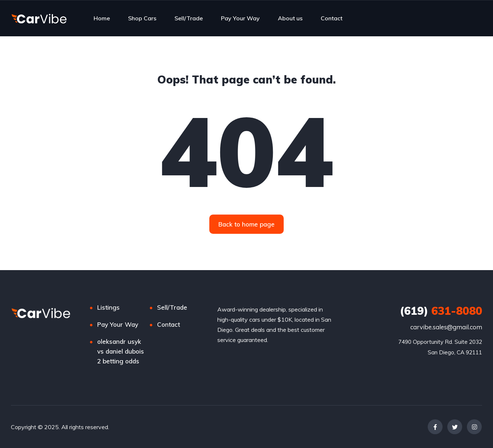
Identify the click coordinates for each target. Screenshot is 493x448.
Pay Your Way (240, 18)
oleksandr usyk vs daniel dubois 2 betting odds (121, 351)
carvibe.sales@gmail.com (446, 327)
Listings (108, 307)
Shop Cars (142, 18)
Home (102, 18)
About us (290, 18)
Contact (332, 18)
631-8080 (441, 311)
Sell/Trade (189, 18)
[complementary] (471, 426)
